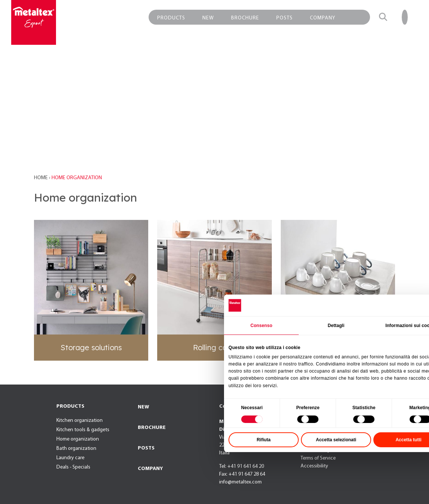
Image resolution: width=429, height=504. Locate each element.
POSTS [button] (285, 18)
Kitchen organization (80, 421)
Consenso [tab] (281, 345)
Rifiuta (284, 460)
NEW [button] (208, 18)
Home (41, 178)
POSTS (146, 448)
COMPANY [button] (323, 18)
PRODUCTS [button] (171, 18)
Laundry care (70, 458)
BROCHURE (152, 428)
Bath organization (76, 449)
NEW (143, 407)
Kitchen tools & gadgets (83, 430)
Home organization (78, 439)
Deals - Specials (73, 467)
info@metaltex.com (240, 482)
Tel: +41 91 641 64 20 (242, 466)
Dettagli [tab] (356, 345)
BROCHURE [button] (245, 18)
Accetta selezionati (356, 460)
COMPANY (150, 469)
